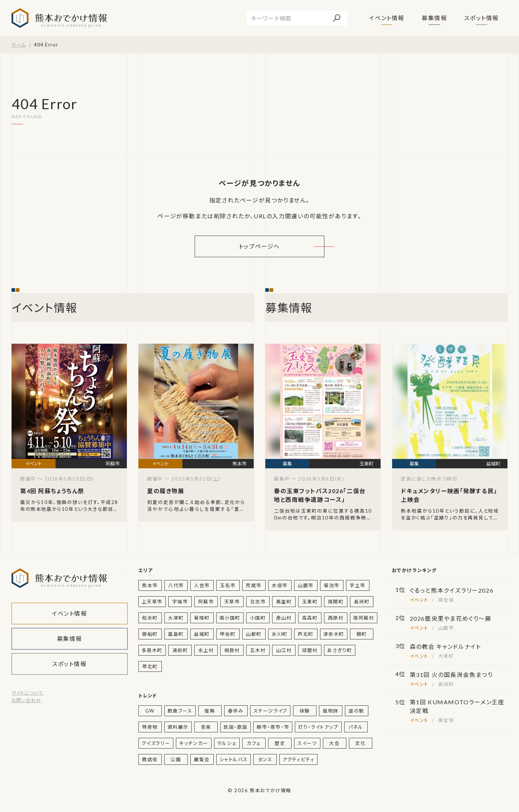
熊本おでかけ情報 (59, 18)
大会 (334, 743)
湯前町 (180, 650)
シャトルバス (234, 759)
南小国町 (230, 618)
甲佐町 (228, 634)
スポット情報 (482, 18)
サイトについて (28, 693)
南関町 (336, 602)
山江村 (284, 650)
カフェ (254, 743)
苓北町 (150, 666)
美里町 (284, 602)
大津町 (176, 618)
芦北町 (306, 634)
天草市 (232, 602)
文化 (360, 743)
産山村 (284, 618)
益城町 (202, 634)
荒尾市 (254, 585)
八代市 (176, 585)
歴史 (280, 743)
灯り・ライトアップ (318, 727)
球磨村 (310, 650)
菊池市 (332, 585)
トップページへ (259, 246)
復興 (210, 711)
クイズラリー (156, 743)
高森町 (310, 618)
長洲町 (362, 602)
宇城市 (180, 602)
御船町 (150, 634)
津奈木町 (334, 634)
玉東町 (310, 602)
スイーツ (307, 743)
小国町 (258, 618)
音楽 (206, 727)
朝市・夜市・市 (273, 727)
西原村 (336, 618)
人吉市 (202, 585)
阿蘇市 (206, 602)
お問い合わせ (26, 700)
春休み (236, 711)
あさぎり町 (340, 650)
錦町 (362, 634)
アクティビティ (298, 759)
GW (150, 711)
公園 (176, 759)
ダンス (265, 759)
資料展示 (178, 727)
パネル (356, 727)
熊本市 (150, 585)
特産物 (150, 727)
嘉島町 (176, 634)
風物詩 (331, 711)
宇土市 (358, 585)
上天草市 (152, 602)
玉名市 (228, 585)
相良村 (232, 650)
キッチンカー (194, 743)
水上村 (206, 650)
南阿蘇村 (364, 618)
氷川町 (280, 634)
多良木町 (152, 650)
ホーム (19, 45)
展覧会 (202, 759)
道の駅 (356, 711)
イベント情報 (387, 18)
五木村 (258, 650)
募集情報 (434, 18)
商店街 (150, 759)
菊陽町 (202, 618)
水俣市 (280, 585)
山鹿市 (306, 585)
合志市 (258, 602)
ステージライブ (270, 711)
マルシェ (227, 743)
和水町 (150, 618)
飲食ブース (180, 711)
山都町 (254, 634)
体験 (305, 711)
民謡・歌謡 (236, 727)
